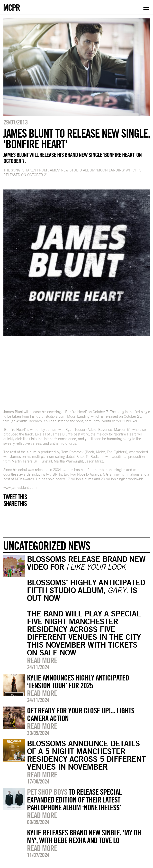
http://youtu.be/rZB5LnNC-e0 (116, 421)
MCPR (11, 7)
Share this (15, 503)
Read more (42, 660)
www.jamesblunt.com (20, 487)
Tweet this (15, 497)
